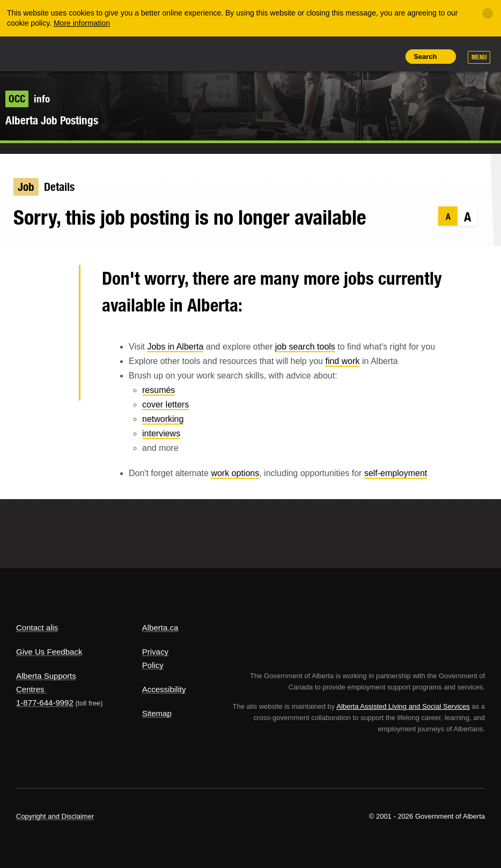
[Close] (488, 13)
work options (235, 473)
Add (340, 56)
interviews (161, 433)
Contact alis (37, 628)
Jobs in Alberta (175, 347)
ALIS (88, 53)
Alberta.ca (160, 628)
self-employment (396, 473)
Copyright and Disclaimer (55, 816)
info (28, 99)
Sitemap (157, 713)
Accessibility (164, 689)
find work (342, 361)
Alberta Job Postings (52, 120)
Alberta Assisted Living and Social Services (403, 706)
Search (425, 57)
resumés (159, 390)
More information (82, 23)
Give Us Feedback (49, 652)
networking (163, 419)
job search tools (305, 347)
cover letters (165, 405)
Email (53, 385)
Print (388, 56)
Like (364, 56)
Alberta (36, 53)
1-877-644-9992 (45, 703)
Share (315, 56)
